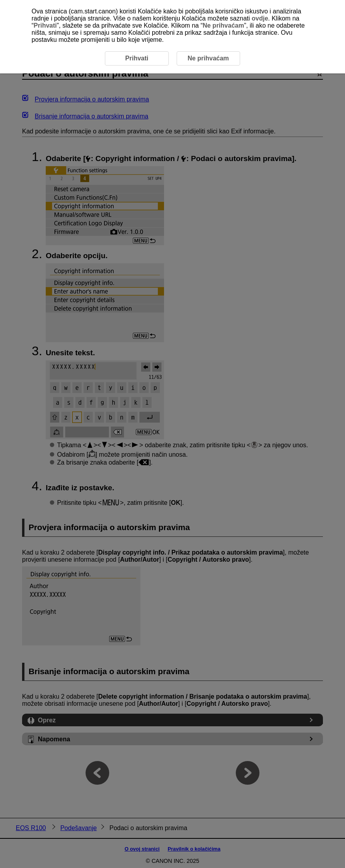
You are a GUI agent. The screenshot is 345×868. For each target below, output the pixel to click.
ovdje (260, 18)
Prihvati (45, 25)
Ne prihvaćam (223, 25)
